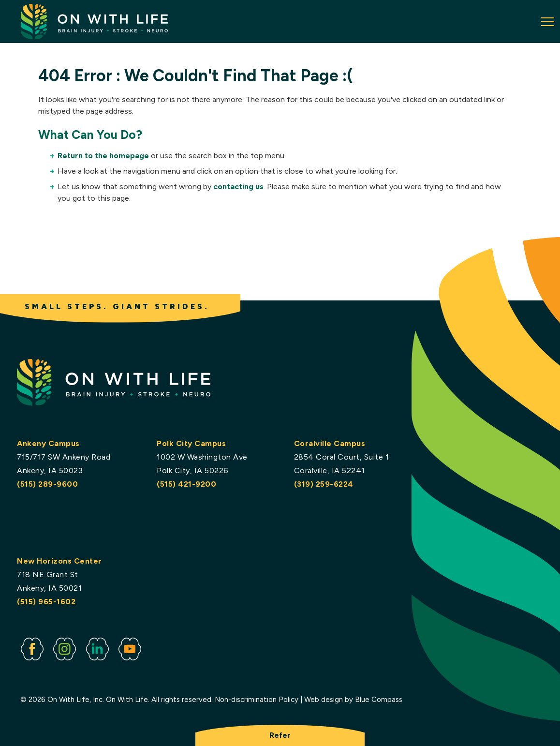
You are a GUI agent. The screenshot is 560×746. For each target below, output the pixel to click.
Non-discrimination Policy (257, 700)
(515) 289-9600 (47, 484)
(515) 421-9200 (186, 484)
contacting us (238, 186)
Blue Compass (379, 700)
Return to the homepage (103, 156)
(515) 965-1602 (46, 602)
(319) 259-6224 (323, 484)
